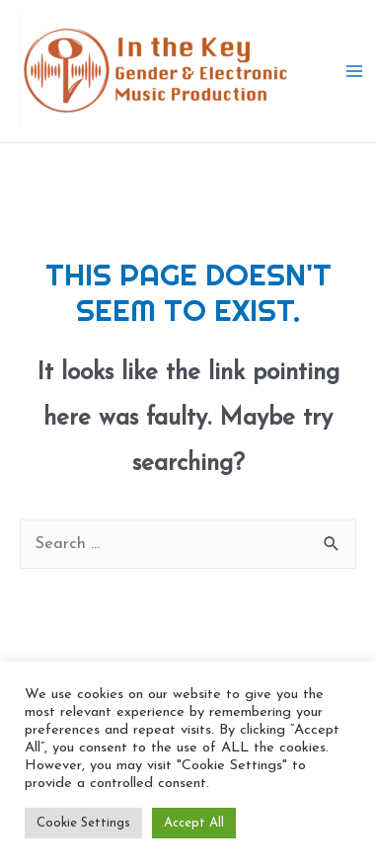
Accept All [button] (194, 823)
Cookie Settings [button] (83, 823)
